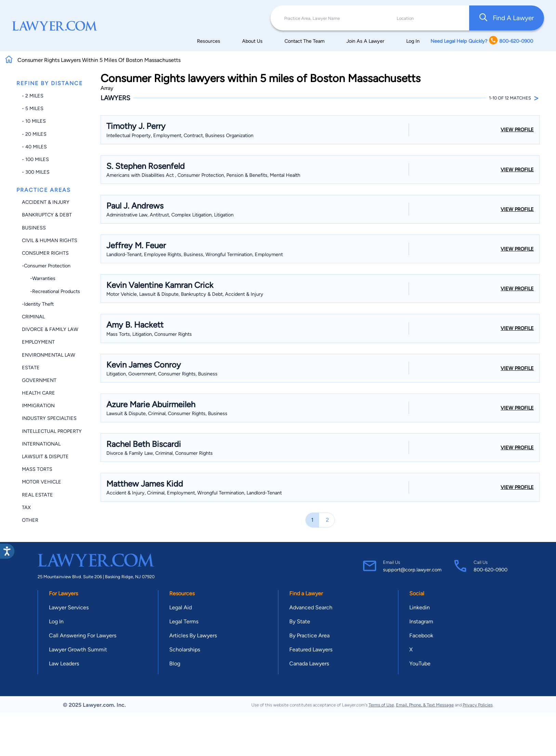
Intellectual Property (52, 431)
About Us (252, 41)
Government (39, 380)
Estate (31, 368)
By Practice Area (309, 635)
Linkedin (420, 607)
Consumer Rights (45, 253)
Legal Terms (184, 621)
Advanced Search (311, 607)
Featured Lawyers (311, 649)
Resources (209, 41)
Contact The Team (305, 41)
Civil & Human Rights (50, 240)
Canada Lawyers (309, 664)
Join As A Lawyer (365, 41)
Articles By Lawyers (193, 635)
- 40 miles (34, 147)
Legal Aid (181, 607)
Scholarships (185, 649)
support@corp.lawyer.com (412, 570)
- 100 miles (35, 159)
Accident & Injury (46, 202)
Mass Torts (37, 469)
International (41, 444)
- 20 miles (34, 134)
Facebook (421, 635)
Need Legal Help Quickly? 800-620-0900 (482, 41)
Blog (175, 664)
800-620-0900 (491, 570)
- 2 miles (33, 96)
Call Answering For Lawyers (83, 635)
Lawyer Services (69, 607)
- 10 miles (34, 121)
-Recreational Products (51, 291)
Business (34, 228)
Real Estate (37, 495)
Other (30, 520)
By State (300, 621)
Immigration (38, 406)
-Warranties (39, 278)
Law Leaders (64, 664)
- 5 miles (33, 108)
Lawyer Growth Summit (78, 649)
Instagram (421, 621)
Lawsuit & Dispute (45, 456)
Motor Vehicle (42, 482)
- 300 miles (36, 172)
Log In (413, 41)
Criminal (33, 317)
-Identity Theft (38, 304)
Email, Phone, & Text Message (425, 705)
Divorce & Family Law (50, 329)
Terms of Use (381, 705)
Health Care (38, 393)
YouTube (420, 664)
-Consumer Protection (46, 266)
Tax (26, 507)
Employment (38, 342)
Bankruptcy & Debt (47, 215)
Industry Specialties (49, 418)
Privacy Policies (478, 705)
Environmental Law (49, 355)
